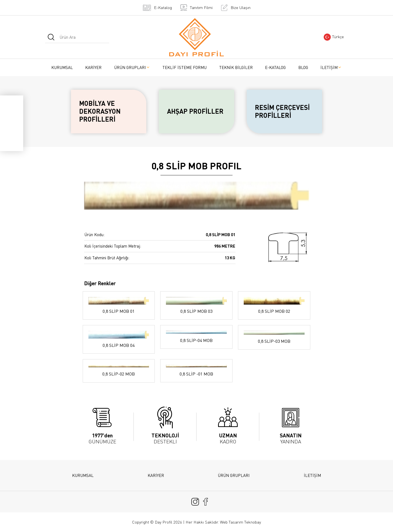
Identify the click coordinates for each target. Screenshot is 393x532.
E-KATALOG (275, 67)
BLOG (303, 67)
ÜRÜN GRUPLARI (132, 67)
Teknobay (253, 522)
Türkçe (334, 37)
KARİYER (93, 67)
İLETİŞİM (331, 67)
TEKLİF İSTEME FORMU (184, 67)
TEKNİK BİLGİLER (236, 67)
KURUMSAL (62, 67)
